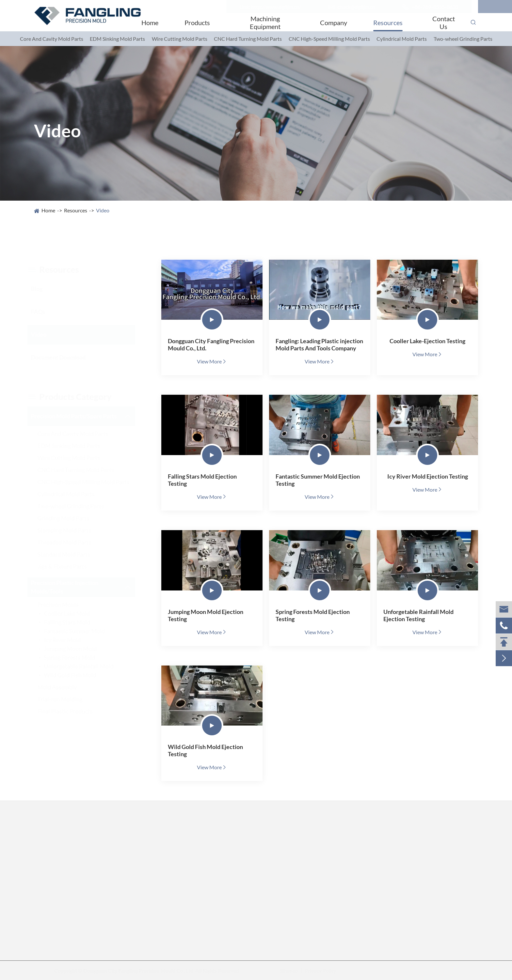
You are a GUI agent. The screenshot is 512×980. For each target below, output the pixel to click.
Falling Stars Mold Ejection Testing (202, 480)
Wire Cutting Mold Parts (180, 39)
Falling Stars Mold (73, 622)
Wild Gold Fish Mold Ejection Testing (205, 750)
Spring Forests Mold (76, 657)
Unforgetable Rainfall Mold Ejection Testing (418, 615)
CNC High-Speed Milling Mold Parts (329, 39)
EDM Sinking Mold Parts (117, 39)
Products (197, 23)
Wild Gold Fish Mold (76, 675)
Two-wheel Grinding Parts (463, 39)
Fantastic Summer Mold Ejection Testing (318, 480)
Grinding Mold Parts (70, 518)
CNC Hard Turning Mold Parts (248, 39)
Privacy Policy (320, 970)
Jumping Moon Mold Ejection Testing (206, 615)
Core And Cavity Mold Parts (52, 39)
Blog (43, 289)
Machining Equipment (265, 23)
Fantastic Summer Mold (81, 631)
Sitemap (288, 970)
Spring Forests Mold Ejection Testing (313, 615)
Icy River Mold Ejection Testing (428, 476)
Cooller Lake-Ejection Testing (427, 341)
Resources (388, 23)
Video (103, 210)
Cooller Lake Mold (73, 613)
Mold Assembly (64, 687)
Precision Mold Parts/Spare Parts (80, 416)
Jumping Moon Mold (77, 649)
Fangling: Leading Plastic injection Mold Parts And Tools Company (319, 345)
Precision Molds (64, 605)
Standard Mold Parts (70, 554)
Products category (76, 397)
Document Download (65, 357)
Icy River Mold (69, 640)
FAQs (44, 312)
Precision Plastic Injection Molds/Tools (71, 587)
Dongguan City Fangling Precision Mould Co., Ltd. (211, 345)
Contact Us (444, 23)
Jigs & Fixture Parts (68, 566)
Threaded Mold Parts (71, 542)
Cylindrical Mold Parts (402, 39)
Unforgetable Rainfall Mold (85, 666)
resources (60, 269)
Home (150, 23)
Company (334, 23)
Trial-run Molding (66, 699)
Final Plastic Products (71, 711)
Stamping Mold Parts (71, 530)
